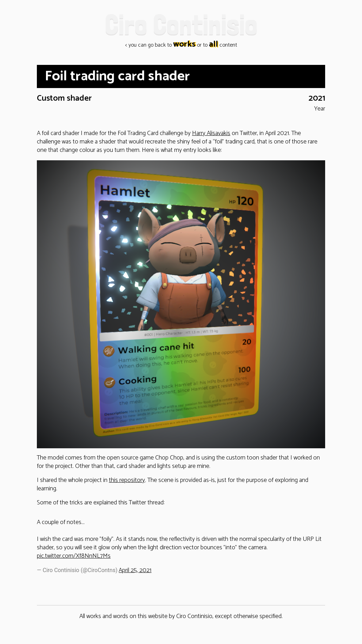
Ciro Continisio (181, 24)
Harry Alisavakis (211, 133)
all (213, 45)
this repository (127, 480)
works (184, 45)
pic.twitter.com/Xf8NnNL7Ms (74, 556)
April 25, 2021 (135, 571)
